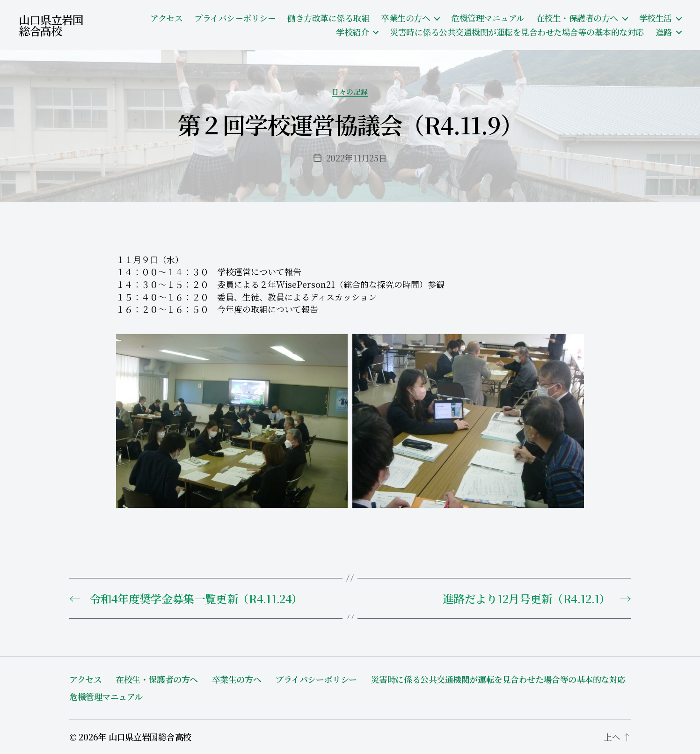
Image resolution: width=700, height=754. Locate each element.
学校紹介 (352, 32)
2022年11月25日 (357, 158)
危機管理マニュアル (488, 18)
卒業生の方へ (405, 18)
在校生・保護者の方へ (577, 18)
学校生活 (656, 18)
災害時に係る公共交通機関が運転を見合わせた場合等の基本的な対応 (517, 32)
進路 (664, 32)
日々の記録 (350, 92)
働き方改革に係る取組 (328, 18)
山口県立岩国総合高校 (51, 25)
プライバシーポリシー (235, 18)
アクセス (166, 18)
